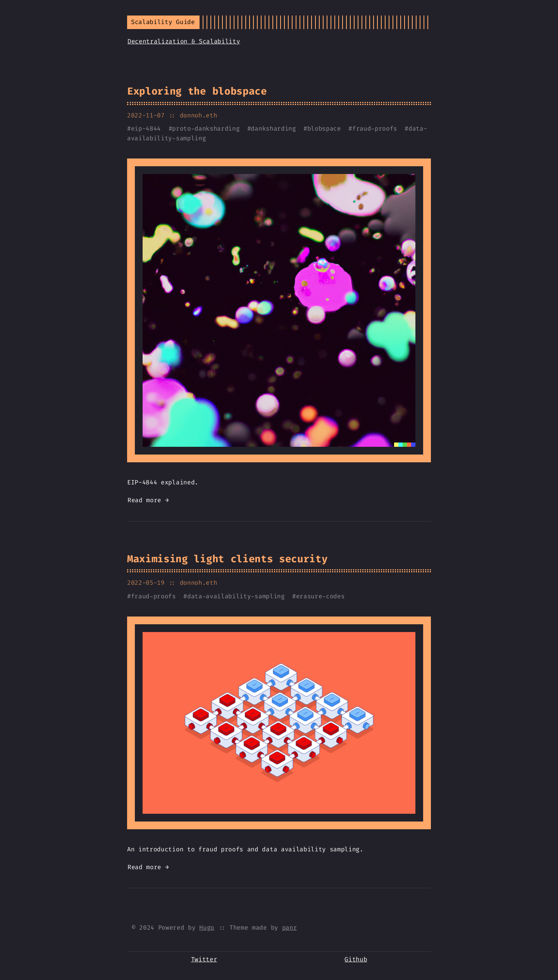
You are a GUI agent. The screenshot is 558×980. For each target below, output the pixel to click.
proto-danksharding (206, 128)
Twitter (204, 959)
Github (356, 959)
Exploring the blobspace (197, 91)
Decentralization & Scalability (184, 41)
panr (290, 927)
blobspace (324, 128)
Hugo (207, 927)
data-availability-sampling (236, 596)
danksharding (273, 128)
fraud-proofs (375, 128)
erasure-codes (320, 596)
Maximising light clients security (227, 559)
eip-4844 (146, 128)
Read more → (148, 500)
